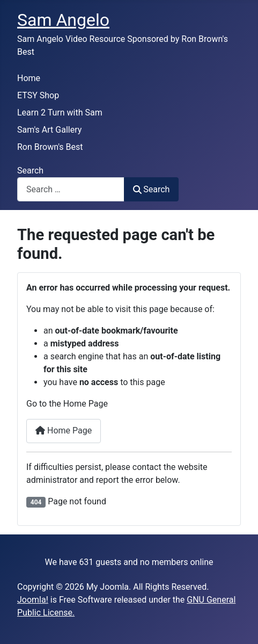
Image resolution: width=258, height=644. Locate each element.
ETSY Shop (38, 95)
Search (30, 171)
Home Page (64, 430)
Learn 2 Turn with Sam (60, 113)
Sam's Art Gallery (49, 130)
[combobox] (71, 189)
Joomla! (33, 600)
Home (29, 78)
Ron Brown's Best (50, 147)
